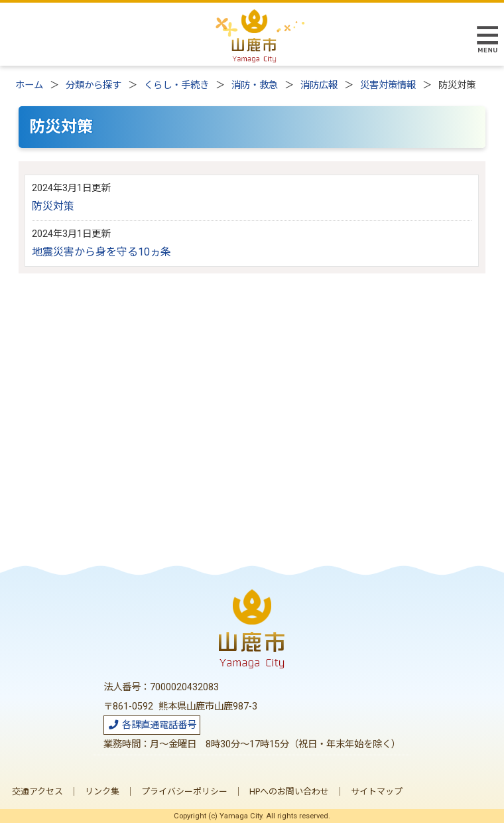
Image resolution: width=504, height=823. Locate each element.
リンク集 (102, 791)
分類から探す (94, 85)
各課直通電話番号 (152, 725)
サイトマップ (377, 791)
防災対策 (53, 206)
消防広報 (319, 85)
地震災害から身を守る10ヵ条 (101, 252)
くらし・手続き (176, 85)
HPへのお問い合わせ (289, 791)
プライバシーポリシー (184, 791)
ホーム (29, 85)
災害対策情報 (388, 85)
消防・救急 (255, 85)
